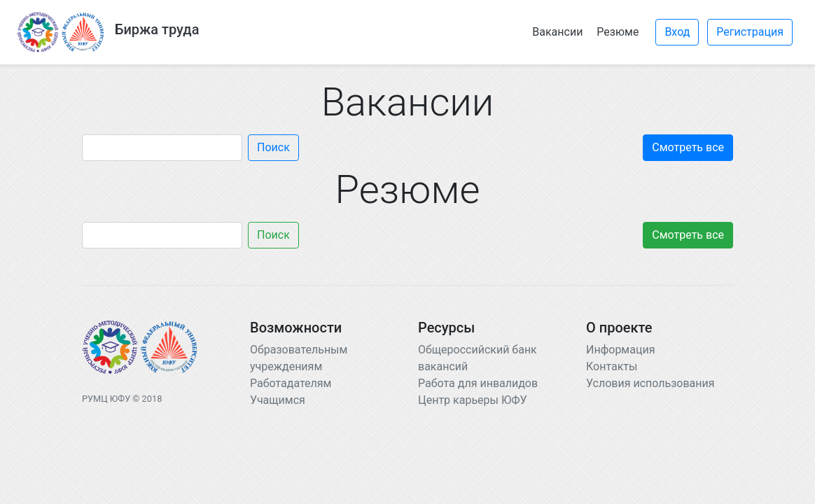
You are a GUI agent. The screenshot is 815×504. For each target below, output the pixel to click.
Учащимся (278, 400)
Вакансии (557, 32)
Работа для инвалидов (478, 383)
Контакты (612, 366)
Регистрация (750, 32)
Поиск (273, 147)
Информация (620, 350)
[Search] (162, 148)
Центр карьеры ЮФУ (473, 400)
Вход (677, 32)
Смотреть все (688, 147)
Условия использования (650, 383)
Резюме (618, 32)
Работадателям (291, 383)
